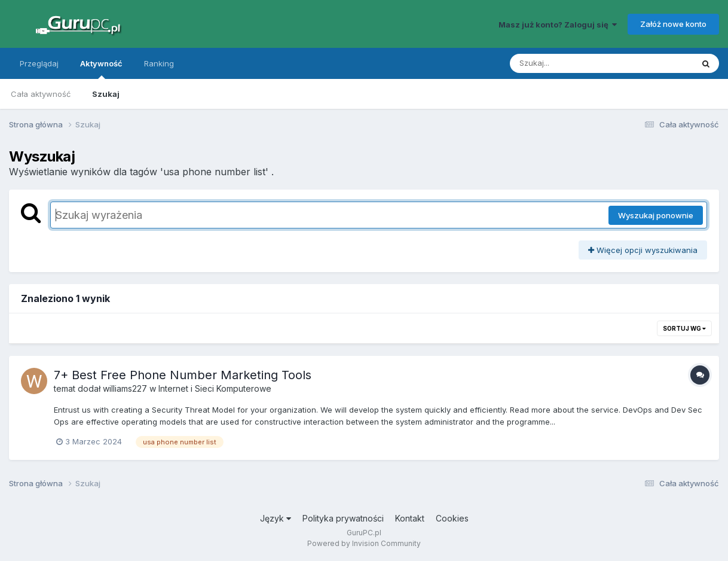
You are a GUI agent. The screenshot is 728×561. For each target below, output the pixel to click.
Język (276, 518)
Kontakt (410, 518)
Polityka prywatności (343, 518)
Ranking (159, 63)
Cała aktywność (41, 94)
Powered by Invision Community (364, 543)
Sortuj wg (684, 328)
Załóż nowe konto (673, 24)
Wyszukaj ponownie (656, 215)
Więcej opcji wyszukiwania (643, 250)
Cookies (452, 518)
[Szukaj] (572, 63)
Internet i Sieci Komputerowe (215, 388)
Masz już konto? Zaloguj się (558, 25)
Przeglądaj (39, 63)
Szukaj (106, 94)
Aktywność (101, 69)
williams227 (125, 388)
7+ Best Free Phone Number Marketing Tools (183, 375)
